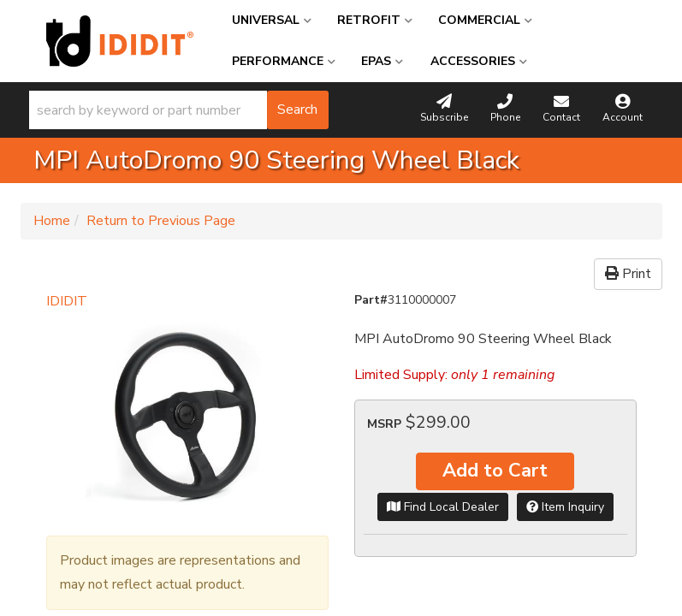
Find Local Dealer (443, 507)
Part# (371, 300)
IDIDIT (67, 301)
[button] (179, 110)
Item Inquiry (565, 507)
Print (628, 274)
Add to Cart (495, 471)
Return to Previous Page (161, 221)
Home (52, 221)
